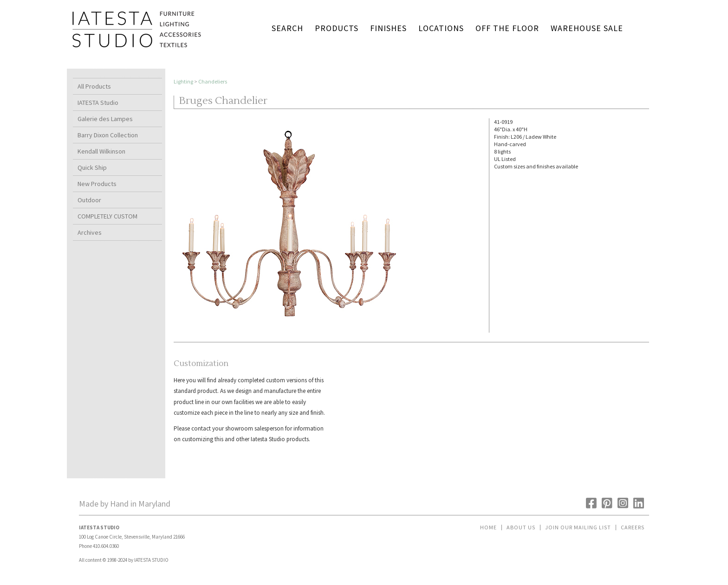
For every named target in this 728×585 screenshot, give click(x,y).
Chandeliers (213, 81)
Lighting (183, 81)
